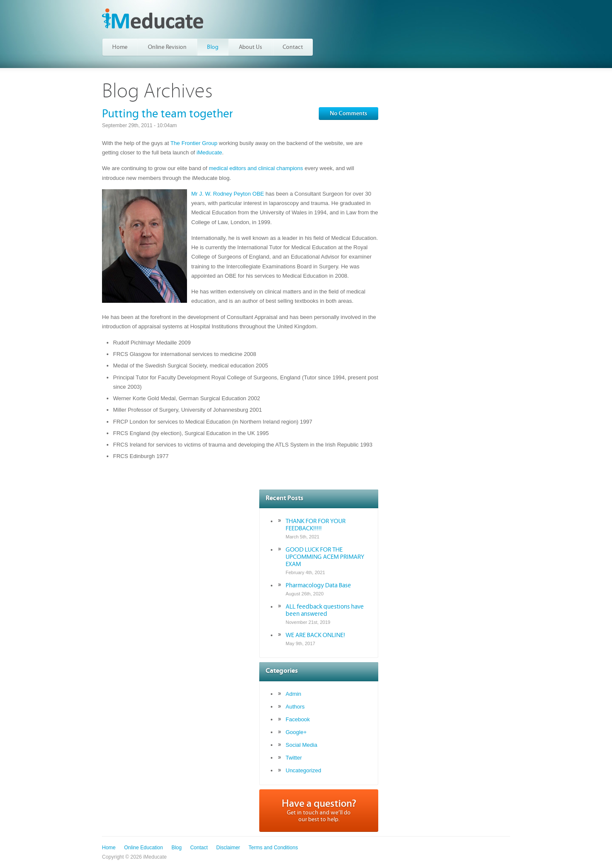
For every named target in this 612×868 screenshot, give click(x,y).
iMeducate (153, 18)
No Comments (348, 114)
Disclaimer (228, 848)
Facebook (298, 719)
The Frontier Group (194, 143)
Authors (295, 707)
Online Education (143, 848)
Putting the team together (167, 114)
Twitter (294, 758)
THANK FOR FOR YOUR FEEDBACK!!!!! (316, 525)
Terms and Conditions (273, 848)
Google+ (296, 732)
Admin (293, 694)
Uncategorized (303, 770)
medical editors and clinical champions (256, 168)
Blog (176, 848)
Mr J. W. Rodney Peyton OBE (228, 194)
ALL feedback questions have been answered (325, 610)
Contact (199, 848)
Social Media (301, 745)
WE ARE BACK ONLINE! (315, 635)
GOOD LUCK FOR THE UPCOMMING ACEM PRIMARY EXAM (325, 557)
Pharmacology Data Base (318, 585)
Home (109, 848)
